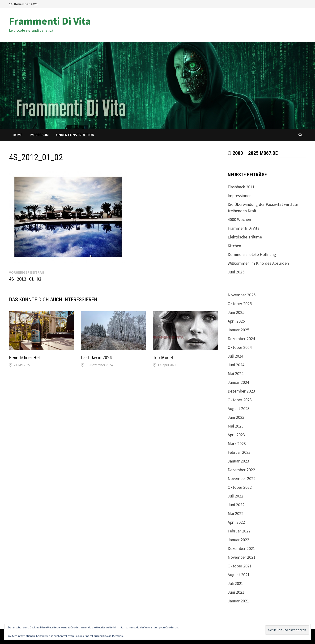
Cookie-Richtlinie (113, 636)
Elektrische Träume (245, 237)
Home (17, 135)
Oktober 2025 (240, 304)
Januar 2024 (238, 382)
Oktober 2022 (240, 487)
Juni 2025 (236, 272)
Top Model (163, 358)
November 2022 (242, 478)
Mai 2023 (236, 426)
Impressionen (240, 196)
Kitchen (234, 246)
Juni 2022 (236, 505)
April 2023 (236, 435)
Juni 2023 (236, 417)
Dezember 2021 (241, 548)
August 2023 (239, 408)
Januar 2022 (238, 540)
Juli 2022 (235, 496)
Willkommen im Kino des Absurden (258, 263)
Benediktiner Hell (25, 358)
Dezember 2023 (241, 391)
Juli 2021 (235, 583)
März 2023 (237, 443)
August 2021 (239, 575)
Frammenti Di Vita (50, 21)
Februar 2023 (239, 452)
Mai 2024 (236, 374)
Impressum (39, 135)
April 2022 (236, 522)
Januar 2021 (238, 601)
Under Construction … (77, 135)
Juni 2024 (236, 365)
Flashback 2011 (241, 187)
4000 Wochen (239, 219)
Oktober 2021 (240, 566)
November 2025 (242, 295)
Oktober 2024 (240, 347)
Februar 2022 (239, 531)
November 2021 (242, 557)
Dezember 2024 (241, 339)
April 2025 (236, 321)
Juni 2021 (236, 592)
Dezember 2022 (241, 470)
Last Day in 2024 (96, 358)
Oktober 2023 (240, 400)
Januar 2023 (238, 461)
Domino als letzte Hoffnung (252, 254)
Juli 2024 (235, 356)
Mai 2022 (236, 513)
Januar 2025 (238, 330)
